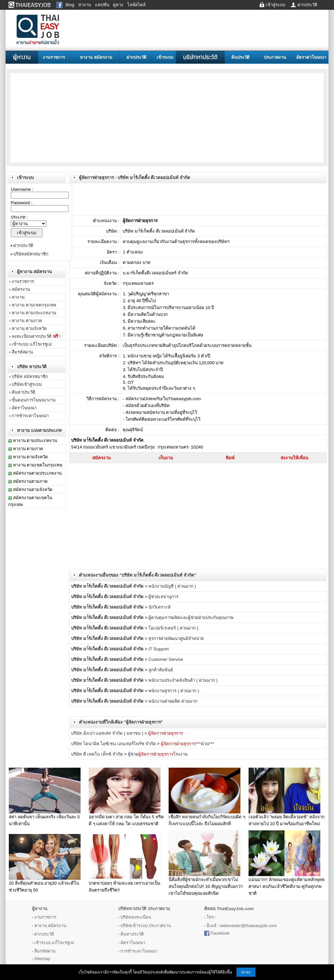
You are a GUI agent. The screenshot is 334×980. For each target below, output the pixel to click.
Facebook (220, 933)
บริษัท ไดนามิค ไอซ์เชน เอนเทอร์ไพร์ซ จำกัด (114, 744)
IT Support (159, 649)
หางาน (18, 297)
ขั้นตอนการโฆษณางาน (34, 400)
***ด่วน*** (187, 744)
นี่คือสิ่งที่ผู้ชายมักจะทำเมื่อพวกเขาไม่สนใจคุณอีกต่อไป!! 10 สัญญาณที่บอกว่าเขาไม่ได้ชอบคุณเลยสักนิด (206, 886)
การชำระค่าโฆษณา (30, 416)
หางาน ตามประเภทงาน (34, 313)
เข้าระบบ (165, 57)
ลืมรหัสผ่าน (22, 352)
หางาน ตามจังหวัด (29, 328)
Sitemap (42, 959)
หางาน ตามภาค (27, 321)
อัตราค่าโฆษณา (311, 57)
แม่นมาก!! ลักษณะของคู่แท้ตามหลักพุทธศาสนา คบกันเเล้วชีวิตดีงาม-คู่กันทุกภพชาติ (287, 886)
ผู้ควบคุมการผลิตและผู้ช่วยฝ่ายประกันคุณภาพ (191, 618)
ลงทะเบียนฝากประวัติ (36, 336)
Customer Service (166, 659)
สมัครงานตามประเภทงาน (37, 473)
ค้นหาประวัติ (23, 392)
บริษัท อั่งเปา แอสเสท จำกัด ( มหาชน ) (108, 733)
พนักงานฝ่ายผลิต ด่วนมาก (173, 701)
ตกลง (246, 972)
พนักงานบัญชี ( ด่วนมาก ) (172, 586)
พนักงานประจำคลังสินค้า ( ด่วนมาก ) (183, 680)
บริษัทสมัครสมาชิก (31, 254)
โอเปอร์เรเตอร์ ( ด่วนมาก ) (173, 628)
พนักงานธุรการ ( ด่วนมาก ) (174, 691)
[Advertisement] (63, 117)
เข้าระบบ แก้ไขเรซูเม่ (32, 344)
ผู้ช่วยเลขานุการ (163, 597)
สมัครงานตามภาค (30, 481)
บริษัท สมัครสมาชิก (30, 376)
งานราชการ (54, 57)
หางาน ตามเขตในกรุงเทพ (38, 465)
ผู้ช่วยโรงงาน (158, 754)
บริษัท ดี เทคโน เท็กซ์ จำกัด (97, 754)
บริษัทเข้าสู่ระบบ (27, 384)
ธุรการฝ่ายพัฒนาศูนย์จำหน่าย (176, 638)
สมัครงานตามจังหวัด (33, 490)
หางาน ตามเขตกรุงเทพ (34, 305)
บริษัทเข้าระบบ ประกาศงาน (146, 926)
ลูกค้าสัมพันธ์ (161, 670)
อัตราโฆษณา (24, 408)
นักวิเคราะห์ (159, 607)
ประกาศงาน (275, 57)
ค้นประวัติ (240, 57)
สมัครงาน (21, 289)
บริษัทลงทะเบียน (136, 917)
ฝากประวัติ (137, 57)
